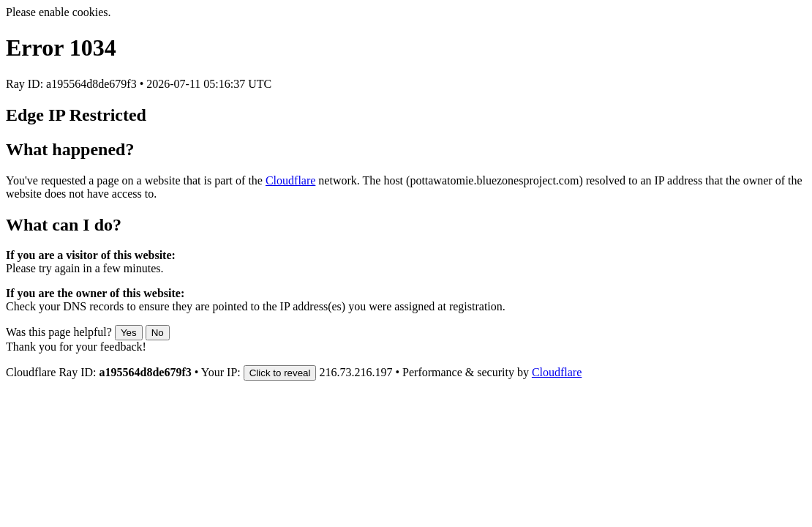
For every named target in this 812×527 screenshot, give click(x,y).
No (158, 333)
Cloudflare (290, 180)
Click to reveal (280, 373)
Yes (129, 333)
